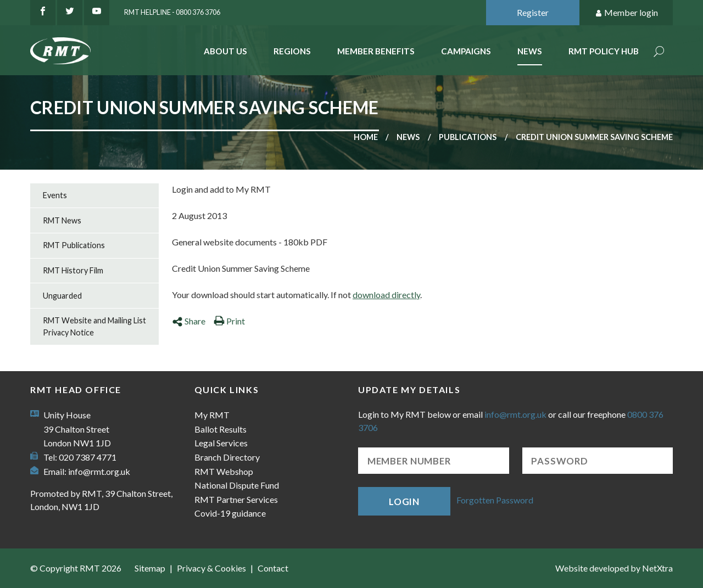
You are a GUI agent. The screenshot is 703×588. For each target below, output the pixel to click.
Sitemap (150, 568)
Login (404, 502)
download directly (386, 295)
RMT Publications (74, 245)
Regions (292, 51)
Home (366, 137)
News (530, 51)
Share (189, 321)
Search (659, 52)
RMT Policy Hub (604, 51)
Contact (273, 568)
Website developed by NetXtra (614, 568)
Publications (468, 137)
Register (533, 12)
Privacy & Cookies (211, 568)
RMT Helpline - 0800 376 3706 (172, 12)
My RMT (212, 415)
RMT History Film (73, 270)
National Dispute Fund (237, 485)
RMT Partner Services (236, 499)
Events (55, 195)
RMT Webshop (224, 471)
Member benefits (376, 51)
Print (229, 321)
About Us (225, 51)
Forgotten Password (495, 500)
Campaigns (466, 51)
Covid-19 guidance (230, 513)
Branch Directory (227, 457)
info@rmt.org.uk (99, 471)
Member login (626, 13)
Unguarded (62, 296)
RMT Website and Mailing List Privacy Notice (94, 326)
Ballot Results (221, 429)
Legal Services (221, 443)
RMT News (62, 220)
